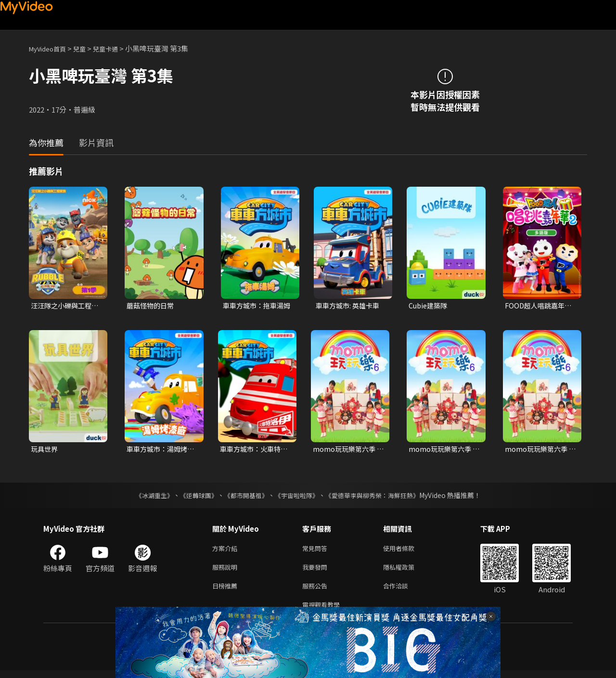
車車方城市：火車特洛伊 (252, 450)
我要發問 (317, 571)
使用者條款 (407, 551)
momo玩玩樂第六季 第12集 (441, 450)
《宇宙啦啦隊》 (297, 497)
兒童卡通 (116, 48)
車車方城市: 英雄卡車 (350, 306)
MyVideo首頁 (51, 48)
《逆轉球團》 (193, 497)
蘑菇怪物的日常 (152, 306)
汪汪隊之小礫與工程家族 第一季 (63, 306)
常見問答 (317, 551)
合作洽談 (403, 591)
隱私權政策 (407, 571)
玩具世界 (45, 450)
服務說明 (227, 571)
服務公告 (317, 591)
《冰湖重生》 (146, 497)
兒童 (87, 48)
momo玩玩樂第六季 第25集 (538, 450)
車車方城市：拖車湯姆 (255, 306)
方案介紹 (227, 551)
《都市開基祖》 (244, 497)
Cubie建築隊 (429, 306)
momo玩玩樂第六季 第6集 (346, 450)
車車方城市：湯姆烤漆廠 (159, 450)
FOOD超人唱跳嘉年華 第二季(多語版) (540, 306)
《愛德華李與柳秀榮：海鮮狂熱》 (378, 497)
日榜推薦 (227, 591)
